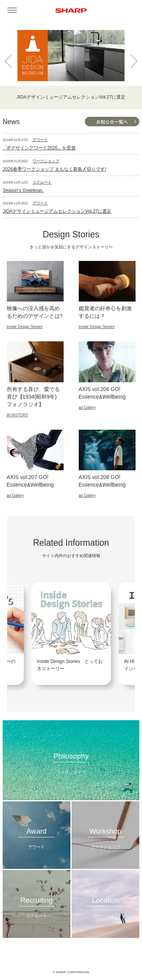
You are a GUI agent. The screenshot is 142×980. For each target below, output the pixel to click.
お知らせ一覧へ (112, 122)
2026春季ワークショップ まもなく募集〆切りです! (54, 169)
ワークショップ (46, 161)
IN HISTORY (18, 415)
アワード (40, 140)
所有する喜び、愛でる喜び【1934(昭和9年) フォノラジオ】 (33, 397)
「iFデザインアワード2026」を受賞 (39, 148)
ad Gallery (87, 408)
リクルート (42, 182)
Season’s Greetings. (23, 190)
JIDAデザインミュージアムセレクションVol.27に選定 (57, 211)
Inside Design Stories (25, 327)
